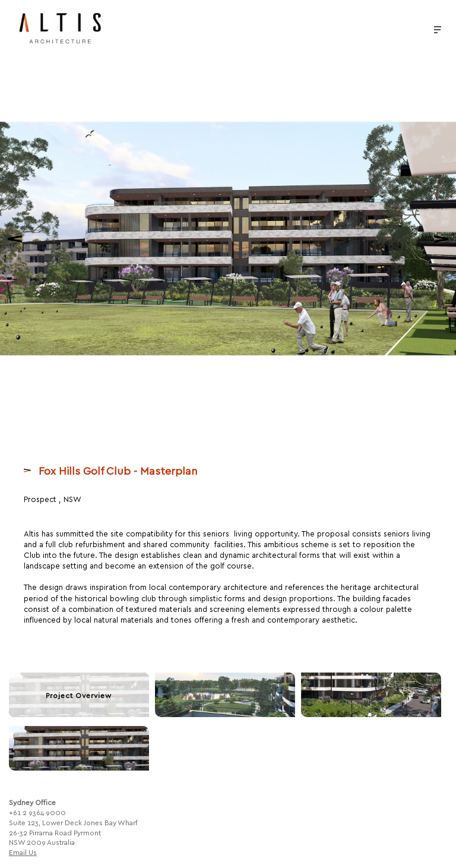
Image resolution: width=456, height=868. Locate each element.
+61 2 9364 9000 (37, 808)
